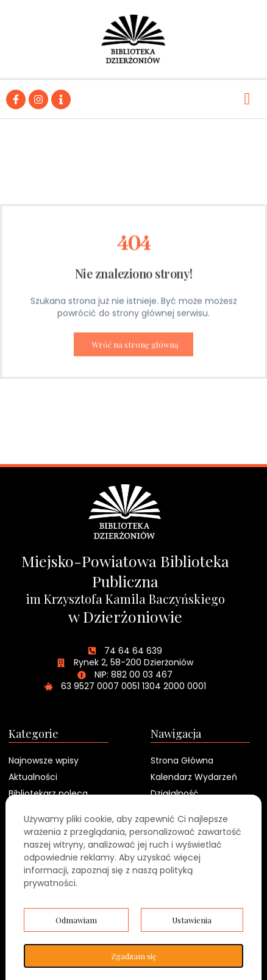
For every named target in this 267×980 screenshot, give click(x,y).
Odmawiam (76, 920)
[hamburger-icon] (247, 99)
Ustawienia (192, 920)
